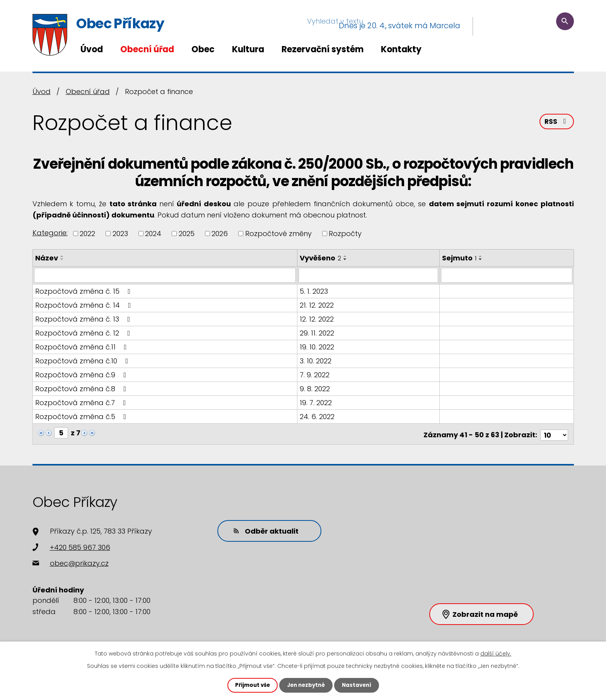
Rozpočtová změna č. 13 (84, 319)
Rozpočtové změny (278, 234)
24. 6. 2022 (318, 416)
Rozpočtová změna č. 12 (84, 333)
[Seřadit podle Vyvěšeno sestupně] (346, 259)
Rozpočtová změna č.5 (82, 416)
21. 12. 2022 (318, 305)
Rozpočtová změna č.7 (82, 402)
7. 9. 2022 (315, 374)
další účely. (496, 653)
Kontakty (401, 49)
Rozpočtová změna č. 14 (85, 305)
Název (47, 258)
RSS (556, 123)
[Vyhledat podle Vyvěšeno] (369, 275)
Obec (203, 49)
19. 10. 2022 (318, 347)
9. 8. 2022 (316, 388)
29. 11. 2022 (318, 333)
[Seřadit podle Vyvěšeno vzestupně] (346, 256)
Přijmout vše (250, 685)
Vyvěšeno (321, 258)
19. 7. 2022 (317, 402)
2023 (120, 234)
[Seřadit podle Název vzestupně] (62, 256)
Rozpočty (345, 234)
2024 (153, 234)
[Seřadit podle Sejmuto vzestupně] (481, 256)
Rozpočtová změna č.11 (83, 347)
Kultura (248, 49)
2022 (87, 234)
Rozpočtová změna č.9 (82, 374)
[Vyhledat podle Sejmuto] (507, 275)
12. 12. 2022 (318, 319)
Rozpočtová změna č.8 (82, 388)
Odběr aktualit (263, 528)
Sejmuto (460, 258)
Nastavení (359, 685)
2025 (187, 234)
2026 (220, 234)
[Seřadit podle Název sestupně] (62, 259)
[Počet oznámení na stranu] (554, 432)
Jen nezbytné (306, 685)
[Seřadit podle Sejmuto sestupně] (481, 259)
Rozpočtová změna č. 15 (84, 291)
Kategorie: (50, 233)
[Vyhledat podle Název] (165, 275)
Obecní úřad (147, 49)
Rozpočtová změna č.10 (83, 360)
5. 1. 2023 (315, 291)
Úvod (92, 49)
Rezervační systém (323, 49)
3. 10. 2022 (316, 360)
